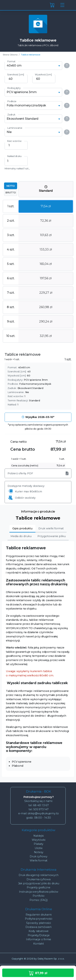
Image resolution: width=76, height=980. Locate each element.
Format (11, 61)
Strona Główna (10, 55)
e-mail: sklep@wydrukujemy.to (39, 813)
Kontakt (39, 944)
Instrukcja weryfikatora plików (39, 892)
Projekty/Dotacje (39, 935)
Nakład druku (14, 156)
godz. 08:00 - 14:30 (39, 818)
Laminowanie (15, 128)
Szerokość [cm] (16, 75)
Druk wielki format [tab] (51, 528)
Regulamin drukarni (39, 915)
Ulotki (39, 848)
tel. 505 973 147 (39, 809)
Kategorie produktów (39, 830)
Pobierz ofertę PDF (38, 473)
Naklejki (38, 836)
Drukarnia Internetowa (39, 870)
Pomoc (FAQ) (39, 900)
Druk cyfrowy (39, 856)
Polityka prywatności (39, 919)
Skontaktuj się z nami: (39, 801)
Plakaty (39, 844)
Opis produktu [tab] (22, 528)
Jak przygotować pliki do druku (39, 883)
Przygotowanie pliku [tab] (52, 536)
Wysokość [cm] (43, 75)
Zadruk (11, 115)
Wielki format (39, 861)
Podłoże (12, 101)
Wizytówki (39, 840)
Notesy (39, 852)
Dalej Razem (51, 959)
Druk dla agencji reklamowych (38, 875)
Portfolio (38, 896)
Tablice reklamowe (31, 55)
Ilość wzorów (14, 141)
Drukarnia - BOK (39, 791)
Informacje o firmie (39, 939)
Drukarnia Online (39, 909)
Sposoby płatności (39, 923)
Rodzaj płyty (14, 88)
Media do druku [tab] (21, 536)
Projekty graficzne (38, 887)
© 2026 (25, 959)
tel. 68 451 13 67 (39, 805)
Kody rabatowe (39, 931)
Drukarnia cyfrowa (39, 879)
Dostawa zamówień (39, 927)
